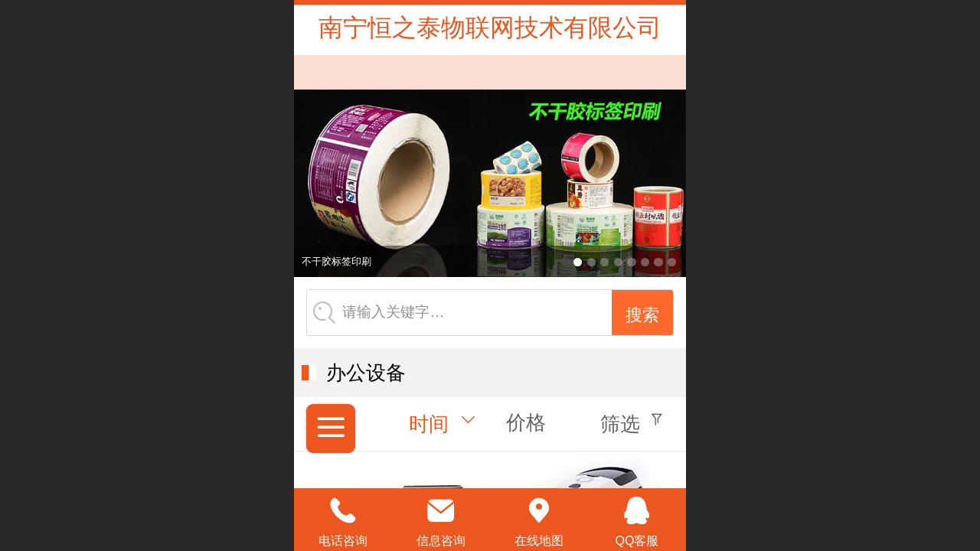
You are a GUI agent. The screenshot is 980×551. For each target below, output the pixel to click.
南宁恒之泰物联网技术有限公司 (490, 28)
